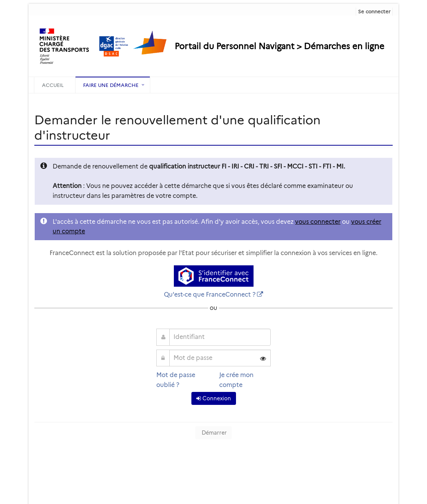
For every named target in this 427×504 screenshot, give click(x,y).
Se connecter (374, 11)
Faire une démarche (111, 85)
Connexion (214, 398)
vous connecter (318, 222)
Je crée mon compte (236, 380)
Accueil (53, 85)
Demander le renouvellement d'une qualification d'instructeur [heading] (177, 128)
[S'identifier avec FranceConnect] (214, 276)
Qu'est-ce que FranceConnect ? (210, 295)
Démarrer (213, 433)
